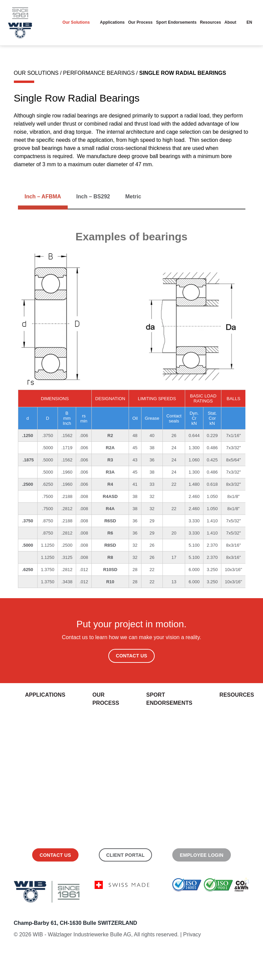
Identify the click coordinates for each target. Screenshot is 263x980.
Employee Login (202, 855)
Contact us (55, 855)
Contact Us (131, 656)
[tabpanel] (132, 409)
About (231, 22)
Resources (211, 22)
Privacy (192, 934)
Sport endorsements (178, 22)
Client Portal (126, 855)
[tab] (43, 197)
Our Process (142, 22)
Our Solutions (79, 22)
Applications (115, 22)
